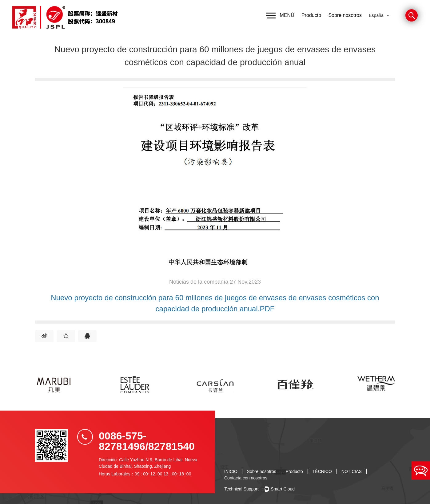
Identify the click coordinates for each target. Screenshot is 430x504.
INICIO (231, 471)
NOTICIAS (352, 471)
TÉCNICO (322, 471)
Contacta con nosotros (246, 478)
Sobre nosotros (345, 15)
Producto (311, 15)
